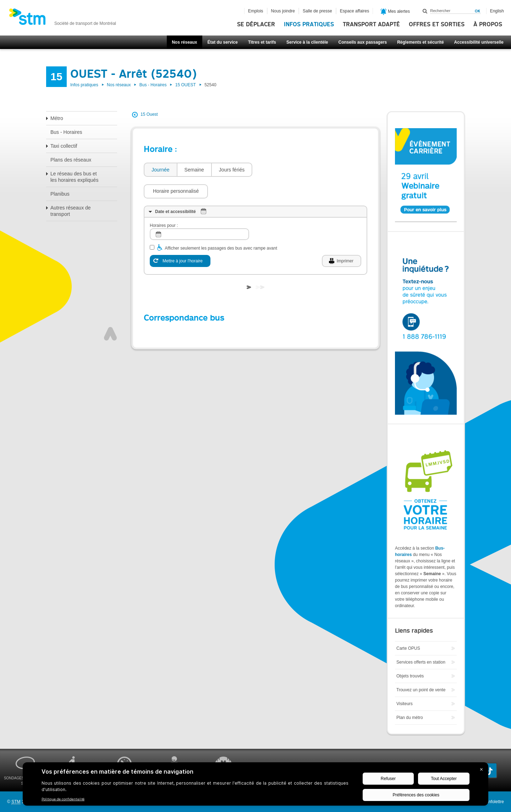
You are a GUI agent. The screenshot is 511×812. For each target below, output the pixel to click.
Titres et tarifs (262, 42)
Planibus (60, 194)
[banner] (62, 19)
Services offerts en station (421, 662)
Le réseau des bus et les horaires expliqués (74, 177)
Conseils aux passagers (362, 42)
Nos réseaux (184, 42)
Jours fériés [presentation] (232, 170)
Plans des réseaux (71, 160)
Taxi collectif (64, 146)
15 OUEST (186, 85)
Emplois (256, 11)
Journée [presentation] (161, 170)
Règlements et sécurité (420, 42)
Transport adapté (371, 24)
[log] (199, 213)
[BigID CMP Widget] (255, 786)
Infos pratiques (309, 24)
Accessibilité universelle (479, 42)
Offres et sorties (437, 24)
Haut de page (110, 312)
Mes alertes (395, 12)
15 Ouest (149, 114)
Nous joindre (283, 11)
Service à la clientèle (307, 42)
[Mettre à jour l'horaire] (180, 240)
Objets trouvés (410, 676)
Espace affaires (355, 11)
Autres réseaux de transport (71, 211)
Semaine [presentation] (194, 170)
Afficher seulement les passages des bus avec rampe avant (221, 227)
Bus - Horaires (153, 85)
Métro (57, 118)
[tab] (160, 170)
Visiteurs (405, 704)
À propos (488, 24)
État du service (223, 42)
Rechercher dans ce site (425, 11)
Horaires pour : (164, 204)
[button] (288, 170)
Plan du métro (410, 718)
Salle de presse (317, 11)
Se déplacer (256, 24)
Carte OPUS (408, 648)
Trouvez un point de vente (421, 690)
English (497, 11)
